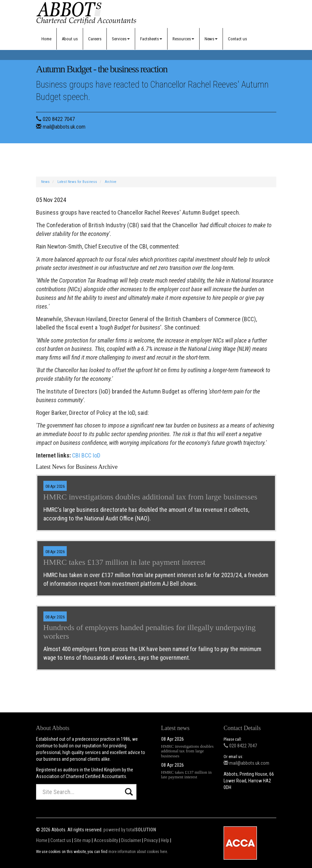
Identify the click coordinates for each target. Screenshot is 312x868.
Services (121, 39)
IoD (97, 455)
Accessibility (106, 840)
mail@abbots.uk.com (64, 127)
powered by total (130, 830)
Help (165, 840)
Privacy (151, 840)
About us (70, 39)
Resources (183, 39)
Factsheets (151, 39)
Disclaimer (131, 840)
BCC (86, 455)
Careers (95, 39)
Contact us (237, 39)
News (211, 39)
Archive (111, 182)
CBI (76, 455)
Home (46, 39)
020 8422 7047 (59, 119)
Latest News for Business (77, 182)
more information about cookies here (138, 852)
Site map (82, 840)
